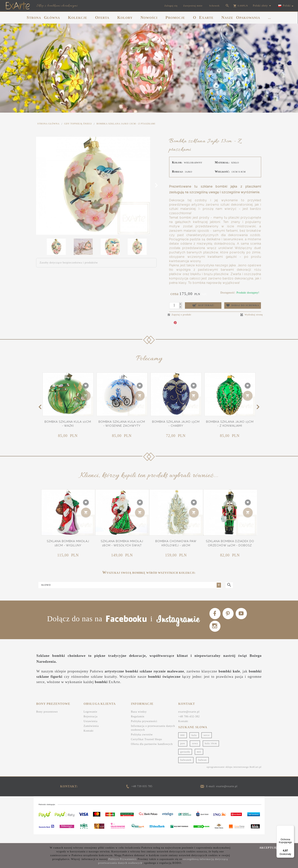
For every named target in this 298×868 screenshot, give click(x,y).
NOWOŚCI (149, 18)
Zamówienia (91, 734)
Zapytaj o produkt (179, 315)
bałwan (202, 768)
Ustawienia (91, 730)
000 (183, 743)
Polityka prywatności (144, 730)
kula (194, 743)
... (270, 18)
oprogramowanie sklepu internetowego (228, 775)
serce (207, 743)
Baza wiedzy (139, 720)
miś (199, 760)
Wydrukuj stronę (252, 315)
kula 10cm (211, 752)
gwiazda (185, 760)
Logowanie (90, 720)
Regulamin (138, 725)
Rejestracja (91, 725)
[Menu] (292, 828)
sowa (195, 752)
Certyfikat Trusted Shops (147, 748)
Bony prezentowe (47, 720)
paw (183, 752)
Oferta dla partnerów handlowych (152, 752)
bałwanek (186, 768)
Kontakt (89, 739)
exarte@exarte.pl (189, 720)
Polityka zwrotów (142, 743)
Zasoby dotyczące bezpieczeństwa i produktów (69, 263)
